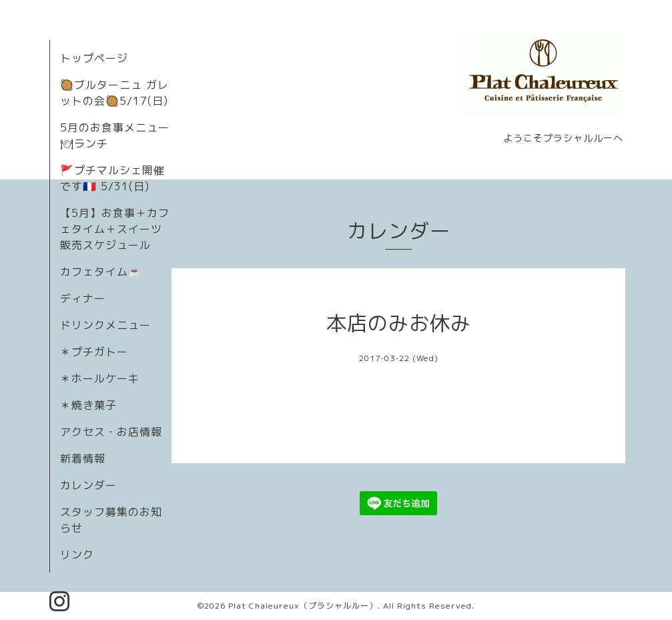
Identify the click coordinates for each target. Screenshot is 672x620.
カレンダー (88, 485)
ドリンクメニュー (105, 325)
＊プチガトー (94, 352)
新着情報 (83, 458)
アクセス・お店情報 (111, 432)
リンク (77, 555)
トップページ (94, 58)
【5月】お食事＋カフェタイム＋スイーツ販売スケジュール (115, 229)
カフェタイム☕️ (101, 272)
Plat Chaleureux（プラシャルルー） (303, 606)
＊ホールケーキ (100, 378)
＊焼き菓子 (88, 405)
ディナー (83, 298)
